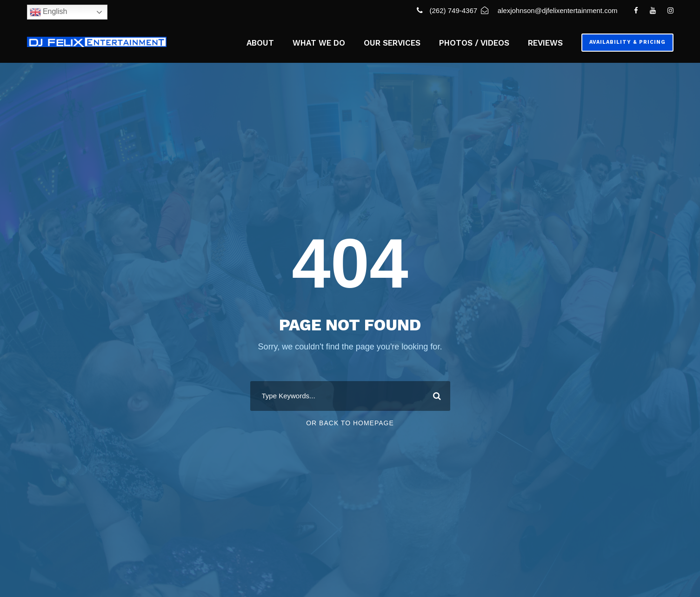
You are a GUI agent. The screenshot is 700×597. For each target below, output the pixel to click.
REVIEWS (545, 43)
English (49, 12)
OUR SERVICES (392, 43)
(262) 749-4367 (455, 10)
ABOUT (260, 43)
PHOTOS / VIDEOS (474, 43)
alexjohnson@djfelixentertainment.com (558, 10)
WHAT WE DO (319, 43)
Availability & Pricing (627, 42)
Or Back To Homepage (350, 423)
